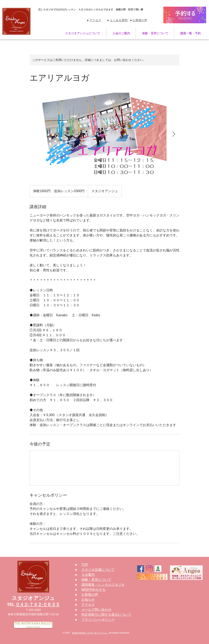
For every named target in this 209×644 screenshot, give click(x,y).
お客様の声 (140, 20)
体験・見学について (96, 580)
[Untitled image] (104, 134)
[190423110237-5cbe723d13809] (158, 569)
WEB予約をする (93, 590)
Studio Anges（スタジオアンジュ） (90, 633)
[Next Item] (174, 134)
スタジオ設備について (98, 570)
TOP (85, 565)
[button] (83, 33)
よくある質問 (119, 20)
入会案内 (88, 575)
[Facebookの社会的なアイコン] (141, 569)
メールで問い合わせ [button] (96, 610)
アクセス (95, 20)
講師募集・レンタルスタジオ (103, 585)
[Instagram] (149, 569)
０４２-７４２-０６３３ (37, 604)
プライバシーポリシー (98, 620)
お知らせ (88, 600)
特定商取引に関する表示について (106, 615)
